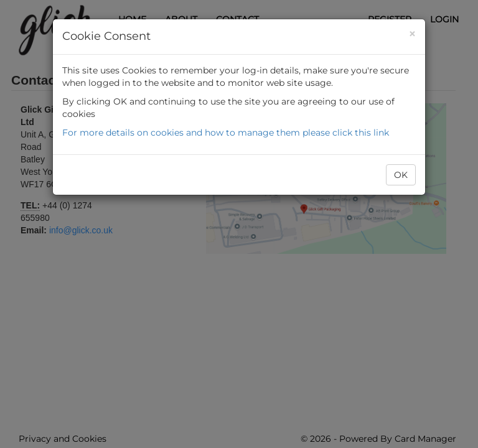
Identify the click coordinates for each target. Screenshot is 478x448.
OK (401, 175)
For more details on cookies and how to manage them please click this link (226, 133)
